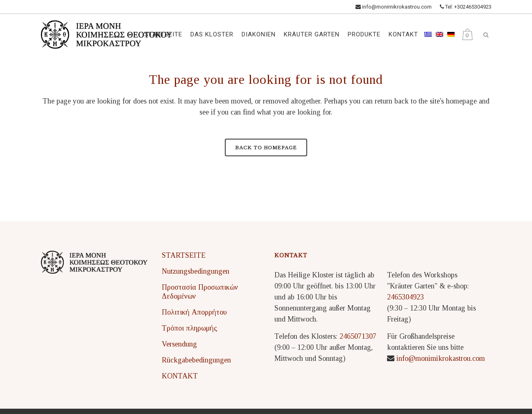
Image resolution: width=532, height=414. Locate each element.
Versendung (179, 344)
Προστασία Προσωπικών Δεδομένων (200, 292)
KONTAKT (180, 376)
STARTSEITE (184, 255)
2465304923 (405, 297)
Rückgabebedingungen (196, 360)
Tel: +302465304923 (466, 7)
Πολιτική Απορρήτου (194, 312)
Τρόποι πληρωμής (189, 328)
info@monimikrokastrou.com (394, 7)
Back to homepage (266, 147)
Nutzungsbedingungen (196, 271)
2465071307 (358, 336)
